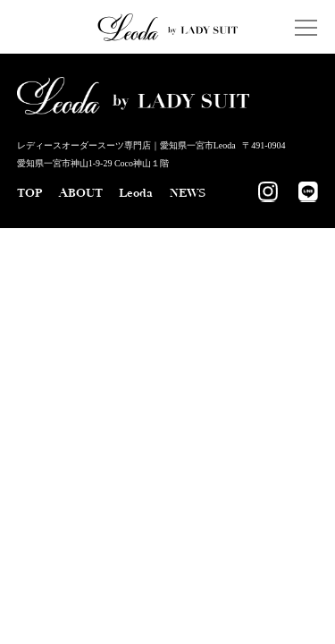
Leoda (136, 193)
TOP (29, 193)
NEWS (188, 193)
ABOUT (81, 193)
